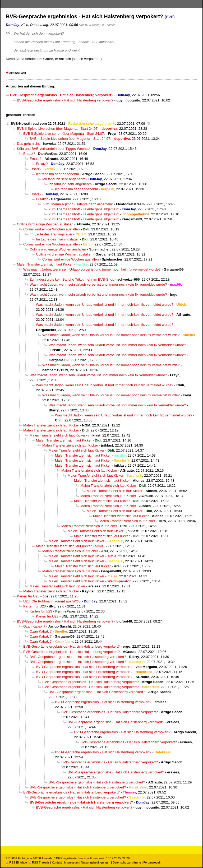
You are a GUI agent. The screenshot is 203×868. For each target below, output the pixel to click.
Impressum (71, 862)
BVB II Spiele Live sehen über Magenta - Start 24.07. (58, 129)
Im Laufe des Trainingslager (51, 234)
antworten (18, 73)
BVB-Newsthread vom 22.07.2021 (38, 124)
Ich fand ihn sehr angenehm (57, 174)
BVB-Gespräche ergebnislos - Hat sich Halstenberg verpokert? (65, 100)
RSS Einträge (16, 862)
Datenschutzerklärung (127, 862)
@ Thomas (108, 25)
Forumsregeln (152, 862)
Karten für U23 (28, 596)
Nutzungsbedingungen (96, 862)
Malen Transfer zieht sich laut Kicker (45, 264)
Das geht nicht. (29, 144)
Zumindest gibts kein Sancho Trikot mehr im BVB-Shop (72, 279)
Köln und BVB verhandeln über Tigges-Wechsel (54, 149)
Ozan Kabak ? (34, 626)
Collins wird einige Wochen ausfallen (45, 224)
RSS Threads (39, 862)
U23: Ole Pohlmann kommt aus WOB (52, 601)
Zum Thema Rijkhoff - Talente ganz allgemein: (78, 204)
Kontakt (57, 862)
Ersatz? (29, 154)
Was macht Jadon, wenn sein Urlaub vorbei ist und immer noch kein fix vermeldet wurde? (92, 269)
